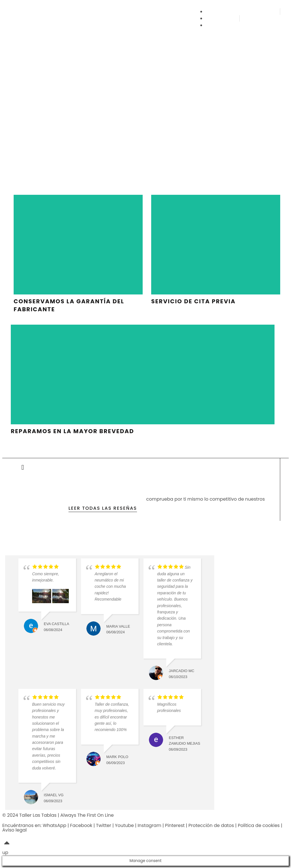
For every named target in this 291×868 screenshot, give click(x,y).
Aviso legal (14, 830)
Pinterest (175, 825)
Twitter (104, 825)
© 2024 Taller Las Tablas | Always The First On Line (58, 815)
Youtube (124, 825)
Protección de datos (211, 825)
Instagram (149, 825)
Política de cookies (259, 825)
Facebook (81, 825)
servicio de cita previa (193, 301)
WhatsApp (54, 825)
